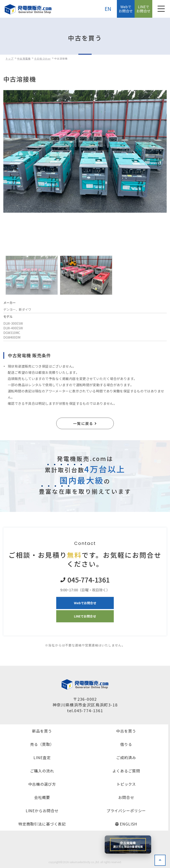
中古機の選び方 (42, 784)
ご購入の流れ (42, 771)
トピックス (126, 784)
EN (108, 9)
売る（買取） (42, 744)
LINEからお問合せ (42, 811)
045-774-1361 (89, 580)
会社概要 (42, 797)
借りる (126, 744)
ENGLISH (126, 824)
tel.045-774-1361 (85, 710)
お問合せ (126, 797)
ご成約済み (126, 757)
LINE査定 (42, 757)
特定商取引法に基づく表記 (42, 824)
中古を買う (126, 731)
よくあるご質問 (126, 771)
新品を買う (42, 731)
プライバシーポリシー (126, 811)
